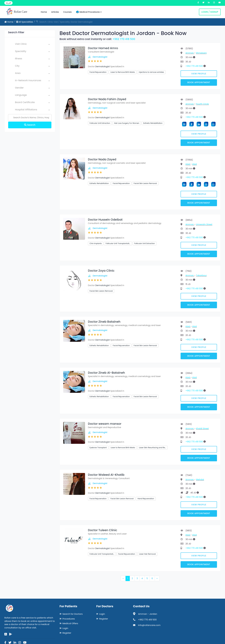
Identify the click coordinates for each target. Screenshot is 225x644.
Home (44, 12)
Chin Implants (96, 243)
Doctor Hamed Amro (103, 48)
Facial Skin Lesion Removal (145, 183)
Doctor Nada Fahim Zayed (107, 99)
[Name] (30, 118)
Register (67, 633)
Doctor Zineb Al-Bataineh (106, 373)
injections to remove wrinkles (151, 72)
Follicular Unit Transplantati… (118, 243)
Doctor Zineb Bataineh (104, 322)
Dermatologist (100, 57)
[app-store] (6, 634)
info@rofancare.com (149, 625)
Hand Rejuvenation (146, 499)
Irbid (188, 164)
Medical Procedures (89, 12)
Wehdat (200, 480)
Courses (67, 12)
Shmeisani (201, 53)
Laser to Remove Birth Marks (123, 72)
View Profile (199, 74)
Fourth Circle (202, 104)
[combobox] (32, 45)
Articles (55, 12)
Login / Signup (210, 12)
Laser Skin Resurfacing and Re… (152, 448)
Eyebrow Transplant (98, 448)
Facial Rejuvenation (98, 72)
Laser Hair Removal (147, 554)
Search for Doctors (73, 614)
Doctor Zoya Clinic (101, 271)
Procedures (69, 619)
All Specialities (25, 22)
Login (65, 628)
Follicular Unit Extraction (100, 123)
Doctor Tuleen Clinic (103, 530)
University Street (204, 224)
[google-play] (11, 634)
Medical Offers (70, 623)
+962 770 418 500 (124, 39)
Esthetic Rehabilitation (153, 123)
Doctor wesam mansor (105, 424)
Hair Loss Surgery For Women (127, 123)
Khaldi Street (202, 429)
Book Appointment (199, 82)
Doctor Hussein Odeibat (105, 220)
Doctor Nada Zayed (102, 159)
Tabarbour (201, 275)
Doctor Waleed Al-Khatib (106, 475)
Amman (190, 53)
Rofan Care (17, 12)
